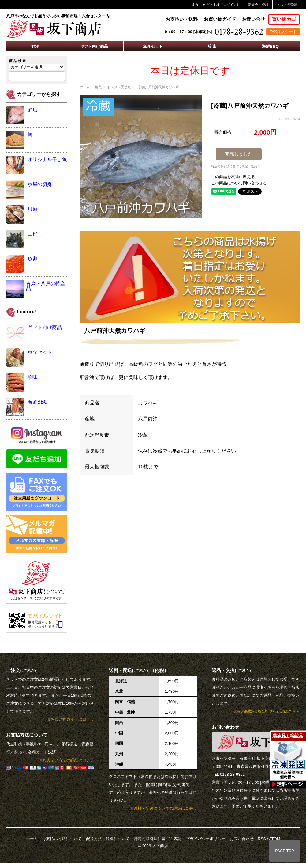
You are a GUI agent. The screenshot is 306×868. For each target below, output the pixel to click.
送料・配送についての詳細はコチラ (165, 808)
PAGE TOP (285, 851)
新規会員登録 (258, 5)
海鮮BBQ (270, 46)
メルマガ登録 (287, 5)
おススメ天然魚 (119, 87)
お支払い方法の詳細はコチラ (68, 760)
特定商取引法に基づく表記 (158, 839)
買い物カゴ (284, 19)
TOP (35, 46)
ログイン (230, 5)
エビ (32, 234)
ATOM (274, 839)
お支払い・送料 (182, 19)
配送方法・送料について (108, 839)
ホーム (85, 87)
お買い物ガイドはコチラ (72, 719)
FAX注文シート (283, 32)
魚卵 (32, 259)
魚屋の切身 (40, 184)
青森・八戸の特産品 (46, 286)
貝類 (32, 209)
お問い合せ (254, 19)
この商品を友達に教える (233, 177)
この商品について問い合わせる (239, 183)
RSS (262, 839)
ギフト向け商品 (94, 46)
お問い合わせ (242, 839)
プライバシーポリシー (206, 839)
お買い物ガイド (220, 19)
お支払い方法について (62, 839)
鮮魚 (99, 87)
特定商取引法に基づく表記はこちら (268, 711)
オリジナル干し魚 (47, 159)
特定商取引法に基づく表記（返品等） (237, 166)
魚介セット (153, 46)
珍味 (212, 46)
